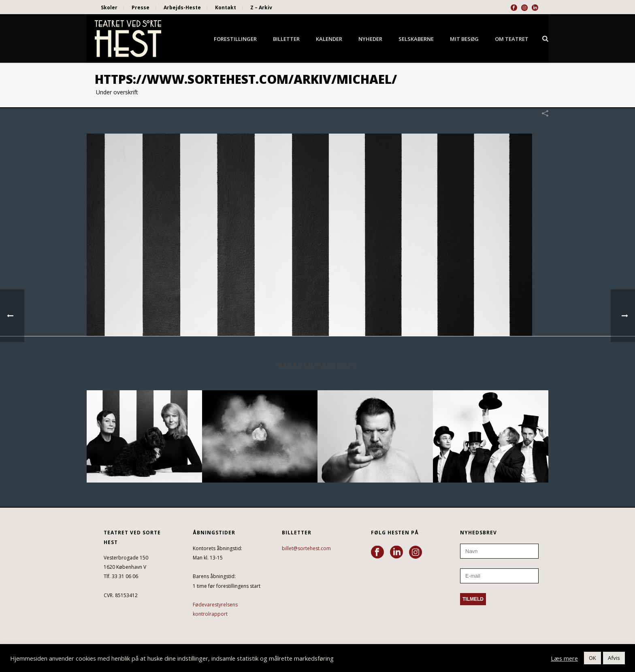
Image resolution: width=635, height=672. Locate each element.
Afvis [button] (614, 658)
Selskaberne (416, 39)
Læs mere (564, 658)
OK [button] (592, 658)
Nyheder (370, 39)
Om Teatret (512, 39)
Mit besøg (464, 39)
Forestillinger (235, 39)
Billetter (286, 39)
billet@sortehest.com (306, 548)
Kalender (329, 39)
